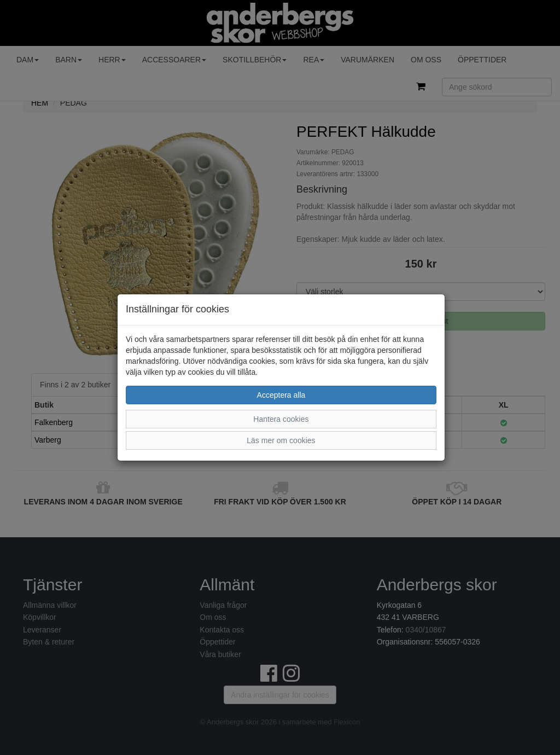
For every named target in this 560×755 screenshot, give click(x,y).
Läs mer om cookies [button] (281, 440)
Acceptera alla (281, 395)
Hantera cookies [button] (281, 419)
